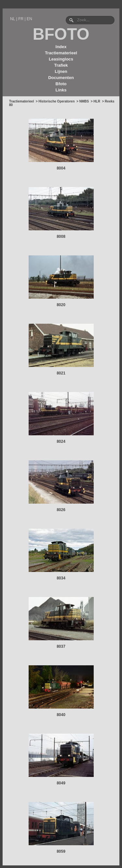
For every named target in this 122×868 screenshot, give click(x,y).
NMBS (84, 101)
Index (61, 47)
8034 (61, 578)
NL (13, 19)
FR (21, 19)
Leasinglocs (61, 59)
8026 (61, 510)
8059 (61, 851)
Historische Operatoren (56, 101)
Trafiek (61, 65)
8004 (61, 168)
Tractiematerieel (61, 53)
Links (61, 90)
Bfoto (61, 84)
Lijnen (61, 71)
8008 (61, 237)
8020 (61, 305)
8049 (61, 783)
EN (29, 19)
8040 (61, 715)
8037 (61, 646)
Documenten (61, 78)
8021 (61, 373)
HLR (97, 101)
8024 (61, 441)
